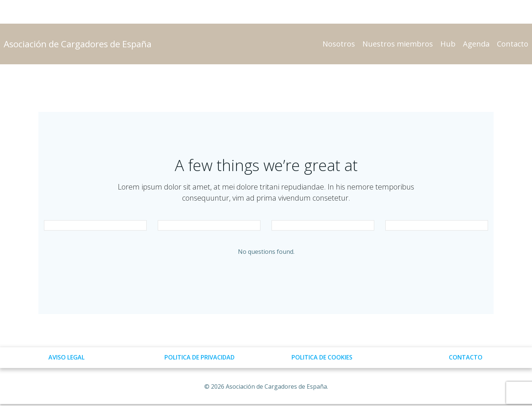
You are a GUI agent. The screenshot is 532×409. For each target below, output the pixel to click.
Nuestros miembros (398, 44)
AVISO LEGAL (66, 357)
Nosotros (339, 44)
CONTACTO (466, 357)
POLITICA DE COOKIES (322, 357)
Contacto (513, 44)
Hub (448, 44)
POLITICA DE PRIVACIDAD (199, 357)
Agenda (476, 44)
